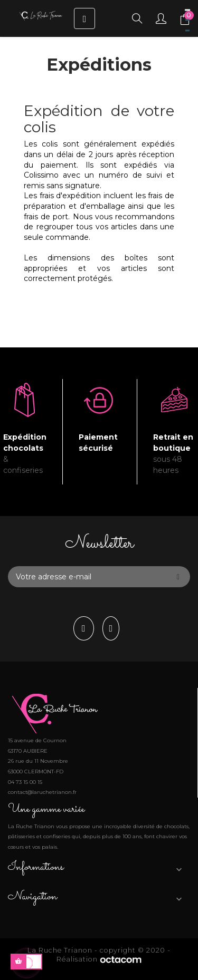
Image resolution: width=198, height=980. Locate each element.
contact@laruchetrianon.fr (42, 792)
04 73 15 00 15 (25, 782)
